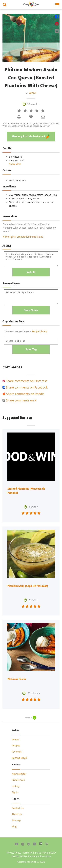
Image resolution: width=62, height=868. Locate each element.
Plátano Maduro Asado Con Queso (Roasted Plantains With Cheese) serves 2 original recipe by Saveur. (31, 125)
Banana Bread (19, 758)
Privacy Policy (14, 853)
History (16, 786)
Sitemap (16, 820)
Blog (14, 826)
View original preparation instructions (23, 237)
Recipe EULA (49, 853)
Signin (15, 792)
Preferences (18, 780)
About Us (17, 814)
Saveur (33, 93)
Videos (15, 739)
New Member (19, 774)
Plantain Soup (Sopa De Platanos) (28, 586)
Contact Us (18, 808)
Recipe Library (39, 331)
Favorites (17, 752)
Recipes (16, 746)
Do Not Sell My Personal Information (31, 856)
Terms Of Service (32, 853)
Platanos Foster (17, 679)
